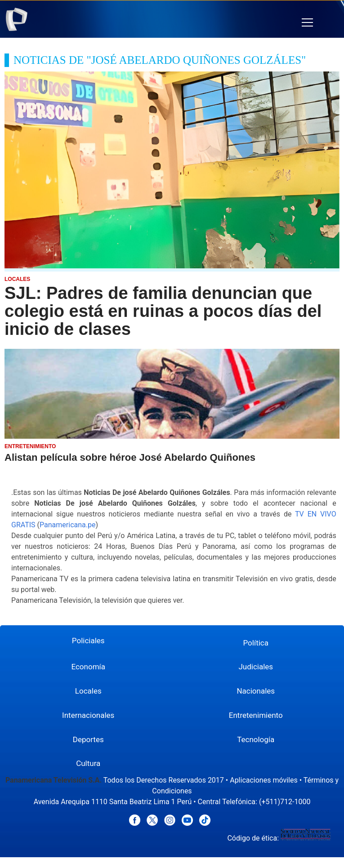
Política (256, 643)
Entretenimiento (256, 715)
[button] (307, 23)
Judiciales (256, 667)
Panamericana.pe (67, 525)
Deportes (88, 739)
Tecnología (256, 739)
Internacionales (88, 715)
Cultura (88, 763)
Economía (88, 667)
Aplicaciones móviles (264, 780)
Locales (88, 691)
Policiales (88, 641)
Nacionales (256, 691)
